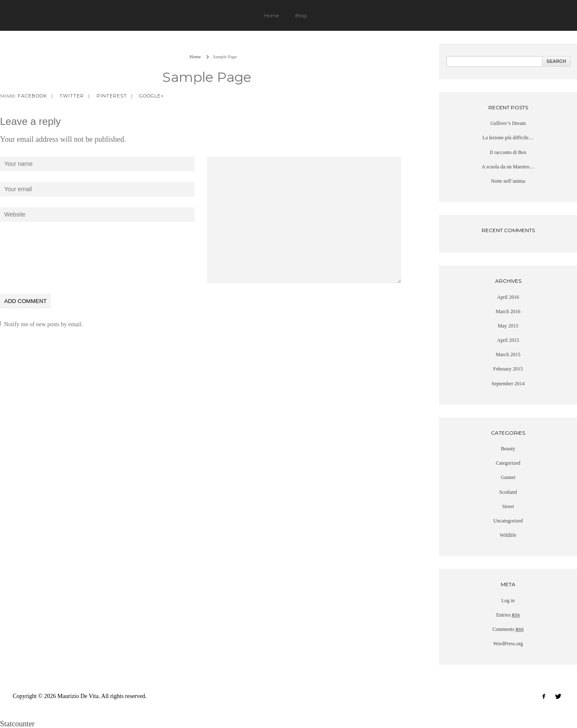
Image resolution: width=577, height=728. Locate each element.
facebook (32, 96)
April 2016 (508, 297)
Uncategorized (508, 521)
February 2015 (508, 369)
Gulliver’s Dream (508, 123)
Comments (508, 629)
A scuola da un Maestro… (508, 167)
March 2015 (508, 355)
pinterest (112, 96)
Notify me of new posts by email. (44, 324)
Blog (301, 15)
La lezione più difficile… (508, 138)
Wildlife (508, 535)
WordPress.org (508, 644)
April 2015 (508, 340)
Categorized (508, 463)
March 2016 (508, 311)
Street (508, 506)
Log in (508, 601)
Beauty (508, 449)
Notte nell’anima (508, 181)
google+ (152, 96)
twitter (72, 96)
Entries (508, 615)
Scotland (508, 492)
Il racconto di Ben (508, 152)
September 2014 (508, 384)
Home (271, 15)
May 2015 (508, 326)
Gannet (508, 477)
